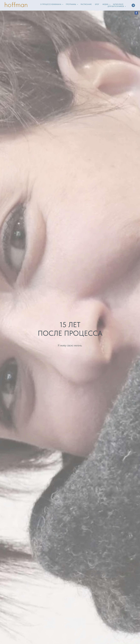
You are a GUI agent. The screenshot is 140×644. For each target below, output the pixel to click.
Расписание (86, 4)
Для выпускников (116, 6)
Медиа (106, 4)
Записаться (118, 4)
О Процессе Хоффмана (51, 4)
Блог (97, 4)
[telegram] (133, 5)
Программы (71, 4)
